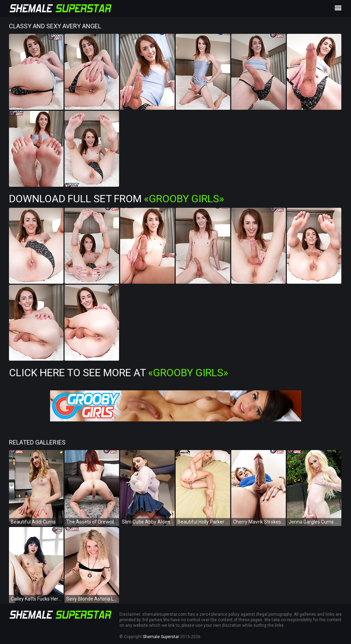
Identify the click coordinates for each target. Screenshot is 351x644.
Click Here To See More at (119, 373)
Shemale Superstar (161, 637)
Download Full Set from (116, 199)
